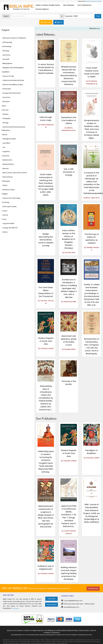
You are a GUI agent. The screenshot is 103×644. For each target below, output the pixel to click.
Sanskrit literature (26, 642)
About (93, 1)
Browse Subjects (42, 9)
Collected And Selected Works (13, 80)
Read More (15, 608)
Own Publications (84, 5)
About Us (10, 630)
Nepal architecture (70, 640)
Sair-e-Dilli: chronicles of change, (69, 172)
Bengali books (81, 640)
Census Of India (8, 76)
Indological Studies (9, 139)
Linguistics (6, 151)
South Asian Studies (10, 207)
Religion (5, 194)
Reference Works (9, 190)
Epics (4, 106)
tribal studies (56, 642)
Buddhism (6, 72)
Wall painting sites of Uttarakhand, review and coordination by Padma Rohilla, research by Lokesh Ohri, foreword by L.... (46, 398)
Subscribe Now (93, 589)
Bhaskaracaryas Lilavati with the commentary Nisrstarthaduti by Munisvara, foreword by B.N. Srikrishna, (69, 76)
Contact (99, 1)
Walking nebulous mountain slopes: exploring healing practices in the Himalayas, (69, 573)
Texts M (5, 215)
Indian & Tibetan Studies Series (48, 5)
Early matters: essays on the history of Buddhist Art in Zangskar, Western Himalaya (69, 239)
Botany (5, 232)
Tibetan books (35, 640)
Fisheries (6, 114)
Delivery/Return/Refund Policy (67, 630)
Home (88, 1)
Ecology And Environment (12, 93)
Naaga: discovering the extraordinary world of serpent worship (46, 240)
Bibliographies (7, 63)
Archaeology (7, 46)
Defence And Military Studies (13, 85)
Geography (7, 118)
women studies (46, 642)
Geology (5, 123)
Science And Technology (11, 198)
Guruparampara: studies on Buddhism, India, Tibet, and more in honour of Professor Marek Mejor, (92, 129)
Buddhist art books (57, 640)
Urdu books (90, 640)
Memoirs (6, 168)
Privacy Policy (84, 630)
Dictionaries (7, 89)
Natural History (8, 177)
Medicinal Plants (8, 164)
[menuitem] (48, 5)
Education (6, 101)
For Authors (18, 630)
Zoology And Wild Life (10, 228)
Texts (4, 219)
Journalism (6, 143)
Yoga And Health (8, 223)
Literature (6, 156)
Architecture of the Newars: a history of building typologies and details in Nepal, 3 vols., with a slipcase (69, 288)
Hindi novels (89, 642)
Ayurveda (6, 59)
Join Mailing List (50, 630)
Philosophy (6, 181)
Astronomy (6, 55)
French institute (45, 640)
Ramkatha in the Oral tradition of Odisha (69, 120)
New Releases (69, 5)
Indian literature (79, 642)
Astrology (6, 51)
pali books (11, 642)
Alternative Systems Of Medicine (14, 38)
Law (4, 147)
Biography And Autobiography (13, 68)
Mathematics (7, 160)
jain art (17, 642)
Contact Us (28, 630)
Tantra (5, 211)
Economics (6, 97)
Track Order (51, 599)
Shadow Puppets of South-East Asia (46, 341)
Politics (5, 185)
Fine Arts (5, 110)
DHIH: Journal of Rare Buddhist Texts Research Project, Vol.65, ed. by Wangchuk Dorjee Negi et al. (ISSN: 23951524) (92, 513)
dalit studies (36, 642)
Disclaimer (56, 633)
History (5, 135)
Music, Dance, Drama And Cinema (15, 173)
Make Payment (51, 605)
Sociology (6, 202)
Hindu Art (14, 640)
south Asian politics (67, 642)
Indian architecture (24, 640)
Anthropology (7, 42)
